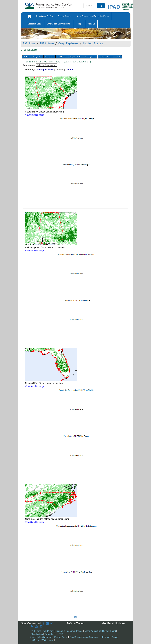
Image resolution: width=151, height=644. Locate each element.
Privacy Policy (61, 637)
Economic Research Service (69, 631)
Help (79, 24)
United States (93, 43)
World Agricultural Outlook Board (100, 631)
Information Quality (109, 637)
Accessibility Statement (41, 637)
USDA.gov (48, 631)
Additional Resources (106, 57)
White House (48, 640)
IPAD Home (47, 43)
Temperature (49, 57)
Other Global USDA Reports (59, 24)
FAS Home (29, 43)
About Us (91, 24)
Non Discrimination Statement (84, 637)
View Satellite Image (35, 115)
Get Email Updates (114, 623)
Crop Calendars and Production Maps (93, 16)
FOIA (61, 634)
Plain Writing (37, 634)
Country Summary (65, 16)
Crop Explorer (68, 43)
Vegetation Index (76, 57)
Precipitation (37, 57)
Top (75, 617)
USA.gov (35, 640)
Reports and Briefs (45, 16)
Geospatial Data (35, 24)
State (119, 57)
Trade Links (51, 634)
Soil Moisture (62, 57)
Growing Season (90, 57)
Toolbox (27, 57)
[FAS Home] (41, 5)
